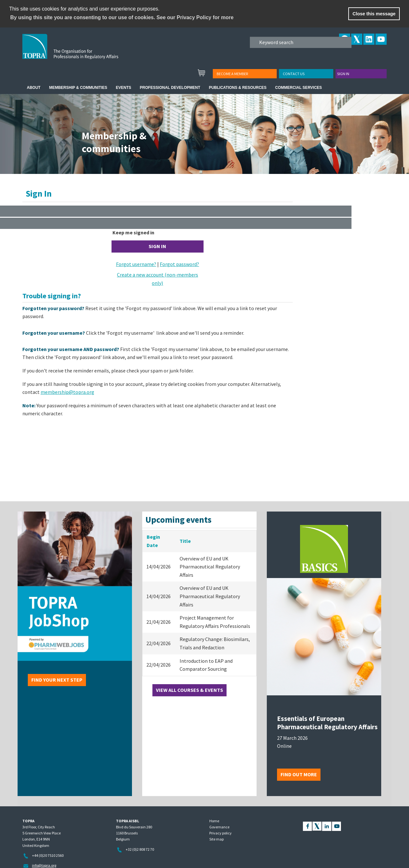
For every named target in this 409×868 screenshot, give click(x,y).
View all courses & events (189, 690)
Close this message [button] (374, 14)
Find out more (299, 774)
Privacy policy (220, 833)
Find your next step (57, 680)
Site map (216, 839)
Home (214, 821)
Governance (219, 827)
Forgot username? (136, 264)
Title (185, 541)
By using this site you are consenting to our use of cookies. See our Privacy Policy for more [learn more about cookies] (122, 17)
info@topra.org (44, 865)
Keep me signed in (133, 232)
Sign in (343, 74)
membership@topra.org (67, 392)
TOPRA (84, 51)
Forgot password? (179, 264)
